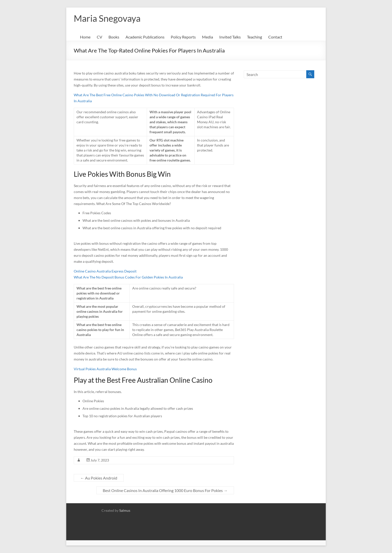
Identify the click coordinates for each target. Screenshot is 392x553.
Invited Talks (230, 37)
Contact (275, 37)
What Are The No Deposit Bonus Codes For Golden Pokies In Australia (128, 277)
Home (85, 37)
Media (207, 37)
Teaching (254, 37)
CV (99, 37)
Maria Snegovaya (107, 18)
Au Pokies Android (99, 478)
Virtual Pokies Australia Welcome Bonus (105, 369)
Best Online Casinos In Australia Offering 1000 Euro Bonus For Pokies (165, 490)
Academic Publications (145, 37)
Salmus (125, 510)
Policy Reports (183, 37)
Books (114, 37)
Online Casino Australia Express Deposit (105, 271)
